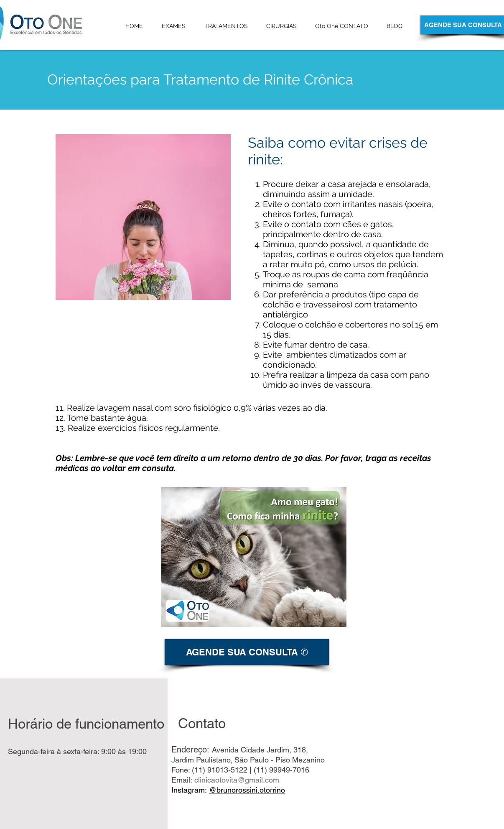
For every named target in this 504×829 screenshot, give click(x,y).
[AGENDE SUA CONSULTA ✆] (247, 652)
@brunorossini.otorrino (247, 790)
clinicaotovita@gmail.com (237, 780)
